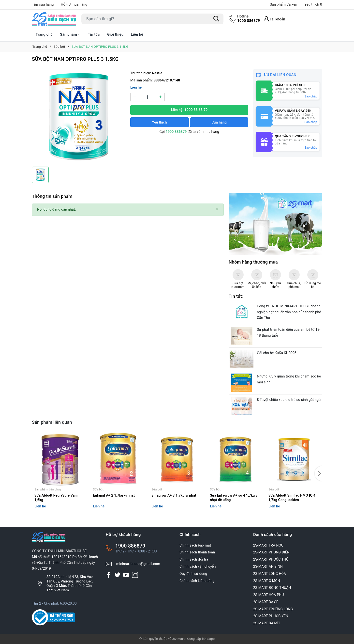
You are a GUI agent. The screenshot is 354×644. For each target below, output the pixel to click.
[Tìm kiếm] (216, 19)
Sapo (211, 639)
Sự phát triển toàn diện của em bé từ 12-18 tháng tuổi (289, 332)
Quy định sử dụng (193, 574)
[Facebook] (109, 575)
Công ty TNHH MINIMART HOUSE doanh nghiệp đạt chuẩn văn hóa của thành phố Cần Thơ (289, 312)
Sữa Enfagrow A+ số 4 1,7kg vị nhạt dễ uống (234, 498)
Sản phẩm (70, 35)
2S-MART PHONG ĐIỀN (271, 552)
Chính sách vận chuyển (198, 566)
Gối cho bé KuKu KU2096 (277, 353)
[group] (79, 117)
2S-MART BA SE (266, 602)
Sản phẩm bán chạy (48, 489)
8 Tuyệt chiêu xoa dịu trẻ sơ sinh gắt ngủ (289, 400)
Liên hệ (137, 34)
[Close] (217, 209)
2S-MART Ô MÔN (267, 581)
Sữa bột (98, 489)
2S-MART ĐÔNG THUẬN (272, 588)
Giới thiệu (115, 34)
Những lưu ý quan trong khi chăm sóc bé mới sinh (289, 379)
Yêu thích (160, 122)
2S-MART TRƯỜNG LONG (273, 609)
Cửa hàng (219, 122)
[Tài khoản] (275, 19)
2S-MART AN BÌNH (268, 566)
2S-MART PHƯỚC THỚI (271, 559)
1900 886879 (249, 18)
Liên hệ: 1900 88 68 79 (189, 110)
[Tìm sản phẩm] (152, 19)
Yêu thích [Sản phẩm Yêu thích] (313, 4)
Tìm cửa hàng (43, 4)
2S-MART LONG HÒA (270, 574)
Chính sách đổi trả (194, 559)
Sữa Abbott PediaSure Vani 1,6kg (56, 498)
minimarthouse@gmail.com (138, 564)
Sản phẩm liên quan (52, 422)
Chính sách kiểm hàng (197, 581)
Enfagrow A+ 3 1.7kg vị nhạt (174, 495)
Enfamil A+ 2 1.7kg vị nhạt (114, 495)
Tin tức (94, 34)
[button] (318, 473)
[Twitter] (118, 575)
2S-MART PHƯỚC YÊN (271, 616)
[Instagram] (135, 575)
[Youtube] (126, 575)
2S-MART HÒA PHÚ (269, 595)
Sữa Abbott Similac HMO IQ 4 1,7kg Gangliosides (292, 498)
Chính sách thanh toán (197, 552)
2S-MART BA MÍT (267, 623)
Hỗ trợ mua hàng (74, 4)
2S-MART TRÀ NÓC (268, 545)
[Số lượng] (147, 97)
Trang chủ (44, 34)
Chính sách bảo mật (195, 545)
